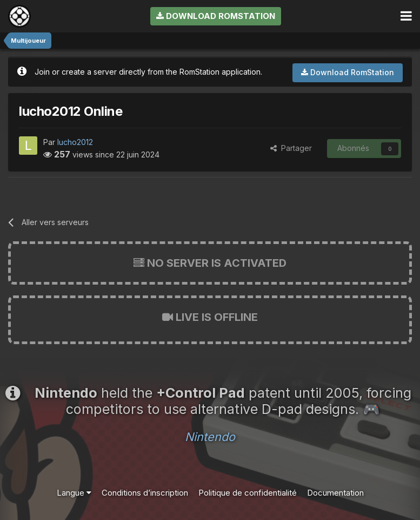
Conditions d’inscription (145, 493)
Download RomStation (216, 16)
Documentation (335, 493)
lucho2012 (75, 142)
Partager (291, 148)
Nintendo (210, 437)
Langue (74, 493)
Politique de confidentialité (248, 493)
